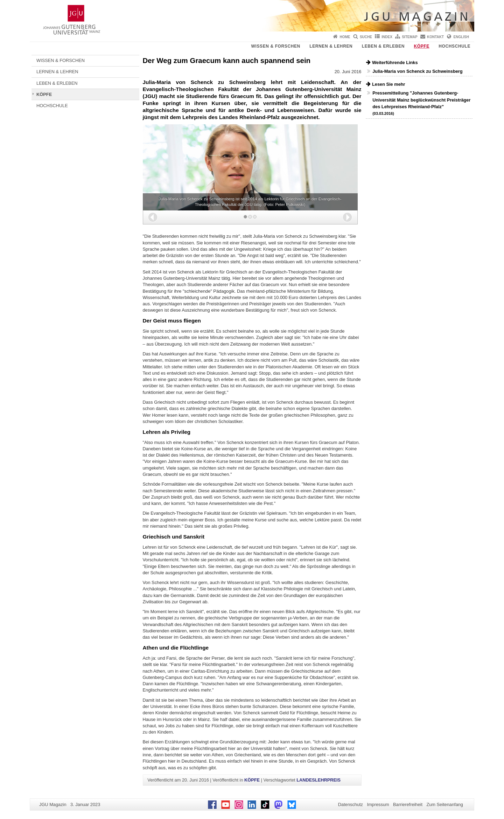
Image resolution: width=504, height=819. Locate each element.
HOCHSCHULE (454, 46)
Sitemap (409, 37)
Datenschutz (351, 804)
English (461, 37)
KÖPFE (422, 46)
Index (387, 37)
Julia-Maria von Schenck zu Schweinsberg (417, 71)
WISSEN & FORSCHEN (276, 46)
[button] (153, 217)
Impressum (378, 804)
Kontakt (435, 37)
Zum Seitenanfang (445, 804)
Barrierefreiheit (408, 804)
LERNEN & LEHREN (331, 46)
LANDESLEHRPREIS (318, 780)
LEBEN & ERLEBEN (383, 46)
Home (345, 37)
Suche (366, 37)
